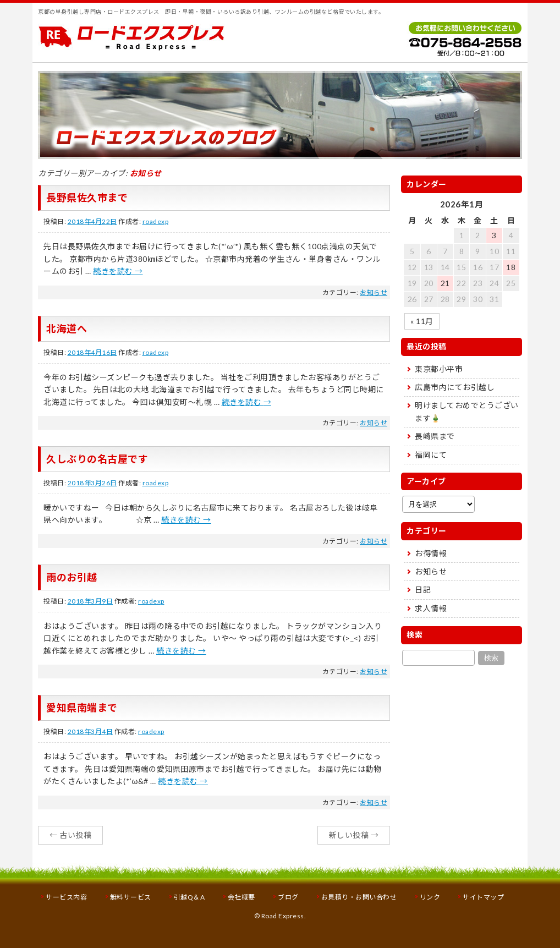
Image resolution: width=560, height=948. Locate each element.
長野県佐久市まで (87, 198)
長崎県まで (435, 436)
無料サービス (131, 897)
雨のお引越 (72, 577)
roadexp (156, 221)
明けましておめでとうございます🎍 (467, 411)
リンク (430, 897)
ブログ (288, 897)
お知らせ (374, 292)
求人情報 (431, 608)
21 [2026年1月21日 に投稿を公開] (445, 283)
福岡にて (431, 455)
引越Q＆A (190, 897)
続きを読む (118, 271)
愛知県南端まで (82, 708)
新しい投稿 (354, 835)
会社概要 (241, 897)
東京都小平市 (439, 369)
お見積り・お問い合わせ (359, 897)
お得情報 (431, 553)
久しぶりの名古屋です (97, 459)
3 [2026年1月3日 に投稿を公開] (494, 235)
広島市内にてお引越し (455, 387)
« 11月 (422, 321)
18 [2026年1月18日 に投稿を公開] (511, 267)
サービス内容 (66, 897)
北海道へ (67, 328)
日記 (423, 590)
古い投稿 (70, 835)
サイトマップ (483, 897)
